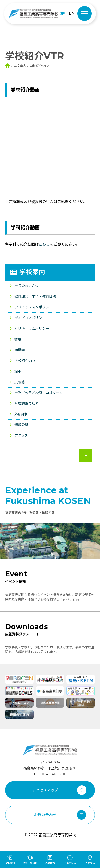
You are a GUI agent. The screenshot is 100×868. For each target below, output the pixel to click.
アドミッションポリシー (33, 307)
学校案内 (32, 272)
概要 (18, 339)
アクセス (21, 435)
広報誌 (20, 382)
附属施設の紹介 (27, 403)
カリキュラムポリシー (32, 328)
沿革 (18, 371)
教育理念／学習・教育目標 (35, 296)
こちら (44, 244)
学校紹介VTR (25, 361)
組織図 (20, 350)
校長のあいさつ (27, 286)
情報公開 (21, 425)
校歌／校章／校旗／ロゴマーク (39, 393)
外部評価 (21, 414)
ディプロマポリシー (30, 318)
